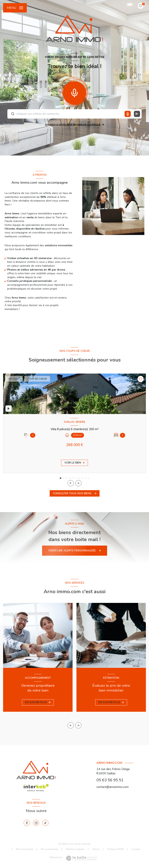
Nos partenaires (50, 849)
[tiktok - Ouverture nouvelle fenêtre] (45, 823)
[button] (78, 483)
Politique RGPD (116, 849)
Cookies (136, 849)
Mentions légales (75, 849)
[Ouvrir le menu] (15, 8)
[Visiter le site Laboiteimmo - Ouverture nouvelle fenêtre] (81, 858)
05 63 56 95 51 (110, 780)
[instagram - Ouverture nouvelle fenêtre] (36, 823)
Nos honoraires (25, 849)
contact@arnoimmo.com (113, 787)
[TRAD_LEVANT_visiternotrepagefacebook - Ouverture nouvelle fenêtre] (27, 823)
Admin (96, 849)
